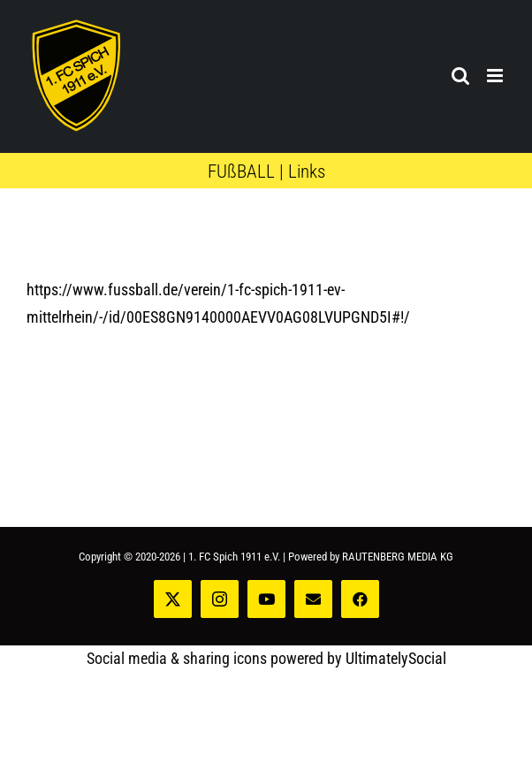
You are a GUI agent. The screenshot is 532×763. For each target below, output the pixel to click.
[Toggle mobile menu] (496, 76)
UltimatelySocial (396, 658)
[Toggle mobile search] (460, 76)
